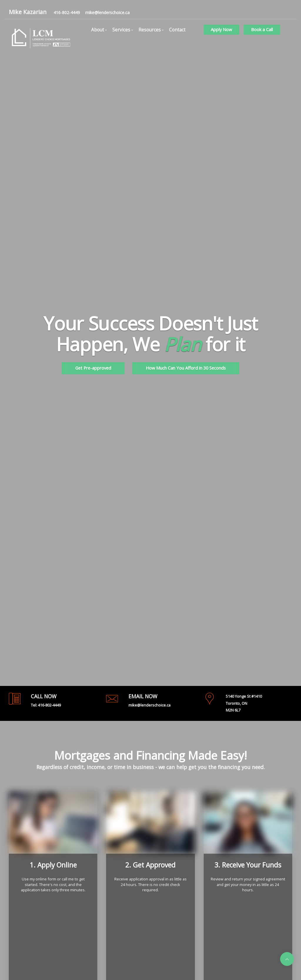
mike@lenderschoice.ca (107, 12)
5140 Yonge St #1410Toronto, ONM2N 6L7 (244, 703)
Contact (177, 30)
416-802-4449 (67, 12)
